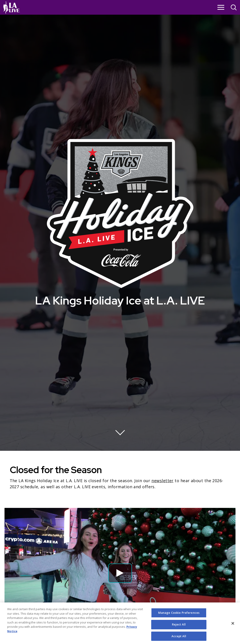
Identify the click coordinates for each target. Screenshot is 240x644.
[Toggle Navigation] (221, 7)
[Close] (233, 626)
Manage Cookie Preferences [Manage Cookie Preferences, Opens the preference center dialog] (179, 616)
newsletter (162, 481)
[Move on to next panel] (120, 430)
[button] (120, 573)
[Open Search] (234, 8)
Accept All (179, 639)
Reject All (179, 628)
